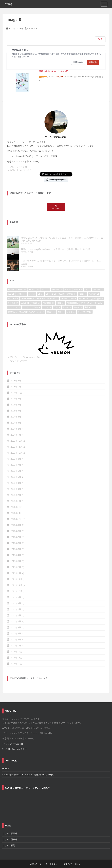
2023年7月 (16, 459)
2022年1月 (16, 568)
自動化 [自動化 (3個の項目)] (71, 306)
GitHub (6, 763)
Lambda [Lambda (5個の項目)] (21, 288)
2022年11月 (16, 507)
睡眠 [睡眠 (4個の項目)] (61, 306)
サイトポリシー (52, 859)
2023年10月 (16, 447)
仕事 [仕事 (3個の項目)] (57, 302)
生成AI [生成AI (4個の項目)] (51, 306)
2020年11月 (16, 652)
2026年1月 (16, 381)
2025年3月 (16, 405)
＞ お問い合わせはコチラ (19, 170)
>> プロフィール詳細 (13, 738)
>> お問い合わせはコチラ (15, 743)
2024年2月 (16, 423)
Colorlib (58, 865)
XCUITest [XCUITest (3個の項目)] (86, 297)
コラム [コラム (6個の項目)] (98, 297)
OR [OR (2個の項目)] (40, 288)
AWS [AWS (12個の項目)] (45, 284)
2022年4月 (16, 550)
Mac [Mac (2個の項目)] (32, 288)
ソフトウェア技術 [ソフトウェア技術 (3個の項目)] (32, 302)
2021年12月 (16, 574)
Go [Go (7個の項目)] (88, 284)
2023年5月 (16, 471)
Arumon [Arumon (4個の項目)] (34, 284)
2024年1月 (16, 429)
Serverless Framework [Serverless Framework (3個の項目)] (47, 293)
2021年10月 (16, 586)
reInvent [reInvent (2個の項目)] (94, 288)
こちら (40, 673)
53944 (52, 77)
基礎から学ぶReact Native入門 (54, 71)
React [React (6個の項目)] (82, 288)
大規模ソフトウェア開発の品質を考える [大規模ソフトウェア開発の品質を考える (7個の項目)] (26, 306)
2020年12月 (16, 646)
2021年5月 (16, 616)
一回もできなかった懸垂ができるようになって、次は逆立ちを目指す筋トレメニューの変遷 (54, 258)
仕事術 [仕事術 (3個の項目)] (67, 302)
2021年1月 (16, 640)
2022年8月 (16, 525)
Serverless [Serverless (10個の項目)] (27, 293)
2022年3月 (16, 556)
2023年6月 (16, 465)
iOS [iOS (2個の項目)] (11, 288)
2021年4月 (16, 622)
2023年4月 (16, 477)
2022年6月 (16, 538)
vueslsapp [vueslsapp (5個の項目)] (48, 297)
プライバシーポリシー (73, 859)
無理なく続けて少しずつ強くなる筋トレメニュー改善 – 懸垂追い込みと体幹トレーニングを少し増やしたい (56, 239)
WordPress (77, 865)
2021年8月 (16, 598)
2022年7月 (16, 531)
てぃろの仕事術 (10, 828)
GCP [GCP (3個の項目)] (68, 284)
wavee (13, 673)
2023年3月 (16, 483)
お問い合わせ (36, 859)
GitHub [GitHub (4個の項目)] (78, 284)
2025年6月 (16, 393)
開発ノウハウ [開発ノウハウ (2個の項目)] (85, 306)
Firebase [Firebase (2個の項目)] (57, 284)
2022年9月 (16, 519)
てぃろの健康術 (10, 834)
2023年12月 (16, 435)
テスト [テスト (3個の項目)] (47, 302)
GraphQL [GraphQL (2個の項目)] (98, 284)
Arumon (20, 161)
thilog (8, 4)
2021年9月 (16, 592)
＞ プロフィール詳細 (17, 167)
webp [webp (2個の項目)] (60, 297)
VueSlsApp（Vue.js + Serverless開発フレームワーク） (29, 769)
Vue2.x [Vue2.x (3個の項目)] (36, 297)
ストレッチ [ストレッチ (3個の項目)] (14, 302)
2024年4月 (16, 411)
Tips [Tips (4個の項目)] (73, 293)
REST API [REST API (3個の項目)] (13, 293)
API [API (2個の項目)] (11, 284)
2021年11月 (16, 580)
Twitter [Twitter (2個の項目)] (83, 293)
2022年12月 (16, 501)
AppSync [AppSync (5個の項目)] (21, 284)
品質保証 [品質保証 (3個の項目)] (90, 302)
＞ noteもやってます (17, 355)
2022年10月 (16, 513)
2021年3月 (16, 628)
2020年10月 (16, 658)
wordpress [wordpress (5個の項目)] (73, 297)
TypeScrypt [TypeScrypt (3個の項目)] (96, 293)
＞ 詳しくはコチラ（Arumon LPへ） (25, 352)
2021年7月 (16, 604)
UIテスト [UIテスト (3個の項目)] (13, 297)
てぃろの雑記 (9, 840)
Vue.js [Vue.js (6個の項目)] (25, 297)
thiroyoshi (32, 28)
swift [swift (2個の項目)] (64, 293)
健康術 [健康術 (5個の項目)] (78, 302)
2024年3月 (16, 417)
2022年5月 (16, 544)
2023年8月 (16, 453)
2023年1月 (16, 495)
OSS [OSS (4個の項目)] (61, 288)
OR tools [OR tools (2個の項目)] (51, 288)
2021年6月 (16, 610)
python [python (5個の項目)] (72, 288)
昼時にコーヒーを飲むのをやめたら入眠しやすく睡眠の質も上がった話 (44, 249)
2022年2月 (16, 562)
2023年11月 (16, 441)
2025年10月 (16, 387)
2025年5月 (16, 399)
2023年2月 (16, 489)
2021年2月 (16, 634)
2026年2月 (16, 375)
